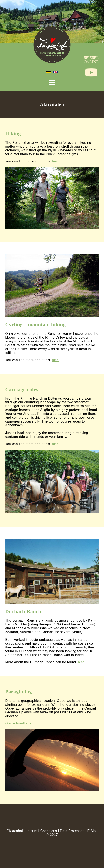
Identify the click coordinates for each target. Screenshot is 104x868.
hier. (55, 360)
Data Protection (72, 831)
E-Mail (92, 831)
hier (55, 161)
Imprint (32, 831)
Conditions (49, 831)
